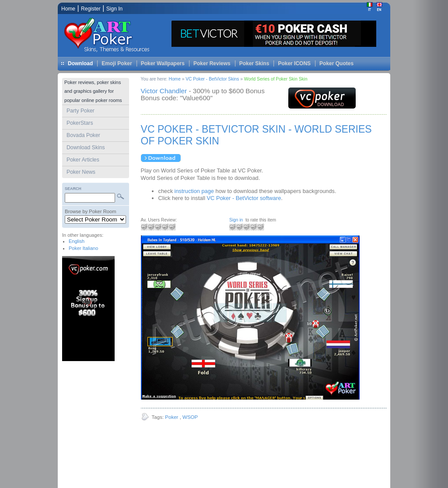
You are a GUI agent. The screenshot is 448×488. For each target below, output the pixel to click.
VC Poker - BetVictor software (244, 198)
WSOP (190, 417)
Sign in (236, 220)
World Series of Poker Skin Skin (276, 79)
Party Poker (80, 111)
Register (91, 9)
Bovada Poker (83, 135)
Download (80, 63)
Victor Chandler (164, 91)
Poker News (81, 172)
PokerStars (80, 123)
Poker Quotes (336, 63)
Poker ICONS (294, 63)
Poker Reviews (212, 63)
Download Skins (86, 147)
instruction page (194, 191)
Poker (171, 417)
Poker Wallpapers (163, 63)
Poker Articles (83, 160)
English (77, 241)
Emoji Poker (117, 63)
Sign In (114, 9)
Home (175, 79)
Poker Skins (254, 63)
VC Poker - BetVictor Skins (213, 79)
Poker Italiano (83, 248)
